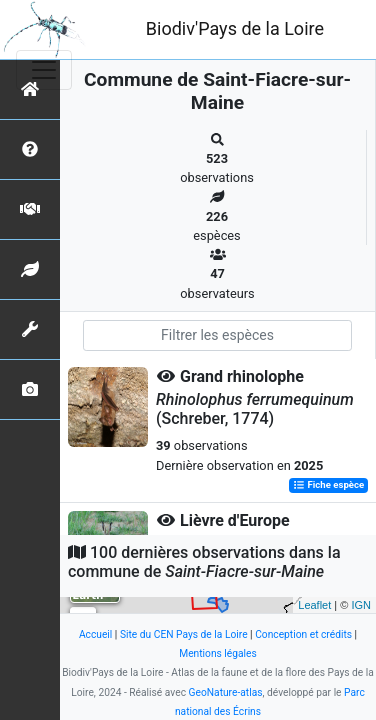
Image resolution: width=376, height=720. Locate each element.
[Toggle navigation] (44, 70)
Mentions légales (218, 653)
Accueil (95, 634)
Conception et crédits (303, 634)
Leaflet (314, 605)
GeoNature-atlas (226, 692)
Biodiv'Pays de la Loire (235, 28)
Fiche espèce (328, 485)
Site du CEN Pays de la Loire (184, 634)
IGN (361, 605)
